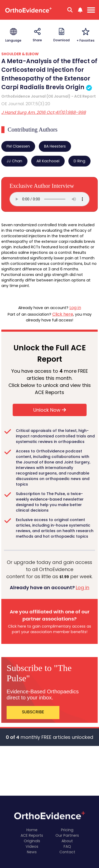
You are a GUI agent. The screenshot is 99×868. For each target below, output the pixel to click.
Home (32, 830)
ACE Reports (32, 835)
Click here (63, 314)
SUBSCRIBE (33, 712)
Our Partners (67, 835)
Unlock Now (50, 410)
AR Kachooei (48, 161)
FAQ (67, 846)
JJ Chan (14, 161)
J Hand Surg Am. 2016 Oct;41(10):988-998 (44, 112)
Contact (67, 852)
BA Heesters (55, 146)
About (67, 841)
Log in (75, 308)
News (32, 852)
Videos (32, 846)
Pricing (67, 830)
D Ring (79, 161)
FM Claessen (18, 146)
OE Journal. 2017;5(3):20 (26, 104)
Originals (32, 841)
